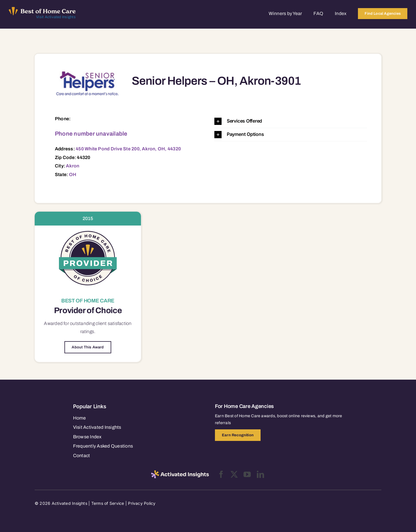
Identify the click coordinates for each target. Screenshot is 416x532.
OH (73, 174)
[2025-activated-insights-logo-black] (180, 473)
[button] (291, 121)
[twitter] (234, 474)
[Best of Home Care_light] (42, 9)
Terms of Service (108, 503)
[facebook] (221, 474)
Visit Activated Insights (56, 17)
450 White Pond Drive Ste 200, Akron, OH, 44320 (128, 149)
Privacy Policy (142, 503)
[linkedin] (260, 474)
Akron (73, 166)
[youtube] (247, 474)
